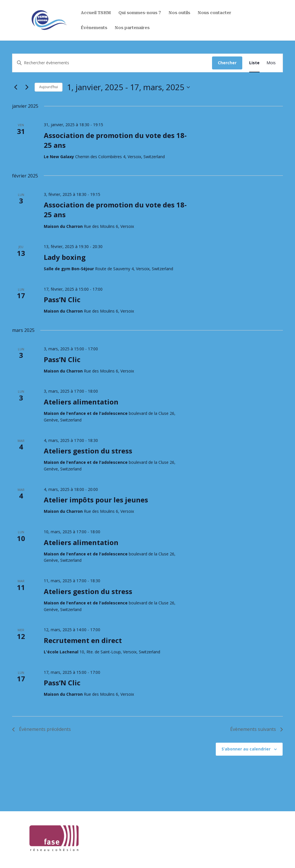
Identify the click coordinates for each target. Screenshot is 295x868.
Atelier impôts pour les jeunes (96, 500)
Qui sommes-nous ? (140, 13)
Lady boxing (65, 257)
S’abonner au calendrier (246, 749)
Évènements (94, 28)
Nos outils (179, 13)
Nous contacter (214, 13)
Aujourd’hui (49, 87)
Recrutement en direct (83, 640)
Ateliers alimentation (81, 402)
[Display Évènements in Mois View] (271, 63)
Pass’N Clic (62, 299)
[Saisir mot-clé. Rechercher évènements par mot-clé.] (112, 63)
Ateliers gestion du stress (88, 451)
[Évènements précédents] (16, 87)
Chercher (227, 63)
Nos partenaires (132, 28)
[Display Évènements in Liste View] (254, 63)
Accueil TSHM (96, 13)
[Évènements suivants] (27, 87)
